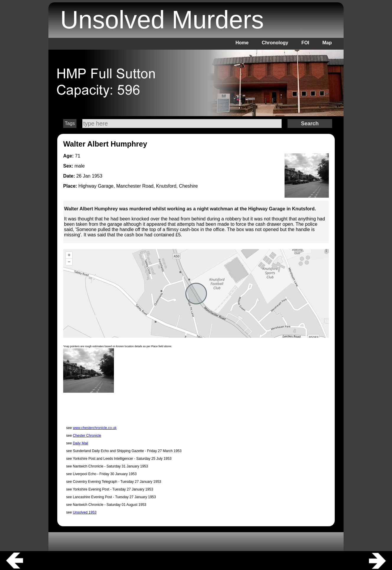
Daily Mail (81, 443)
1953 (97, 176)
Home (242, 43)
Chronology (275, 43)
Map (327, 43)
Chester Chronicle (87, 436)
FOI (305, 43)
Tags (70, 123)
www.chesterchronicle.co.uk (95, 428)
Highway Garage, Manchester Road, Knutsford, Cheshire (138, 186)
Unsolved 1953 (85, 512)
